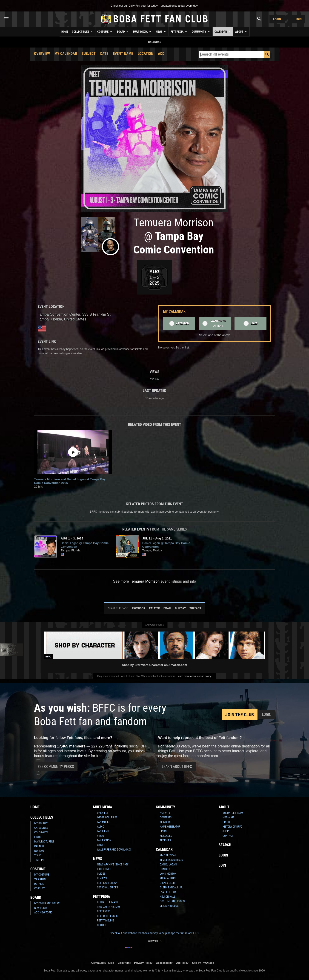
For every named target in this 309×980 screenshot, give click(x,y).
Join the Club (240, 715)
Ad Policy (182, 963)
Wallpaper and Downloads (114, 850)
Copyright (124, 963)
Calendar (223, 31)
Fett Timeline (105, 921)
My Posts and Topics (47, 903)
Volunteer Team (233, 813)
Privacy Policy (143, 963)
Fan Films (103, 831)
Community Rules (103, 963)
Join (299, 19)
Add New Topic (43, 913)
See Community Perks (56, 767)
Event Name (123, 54)
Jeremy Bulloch (170, 906)
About (241, 31)
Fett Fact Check (107, 883)
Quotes (102, 925)
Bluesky (180, 608)
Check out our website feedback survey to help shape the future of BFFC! (154, 933)
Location (146, 54)
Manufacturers (44, 842)
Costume (105, 31)
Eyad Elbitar (168, 892)
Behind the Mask (107, 902)
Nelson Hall (168, 897)
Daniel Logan (168, 865)
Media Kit (228, 817)
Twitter (154, 608)
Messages (166, 836)
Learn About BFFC (177, 767)
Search (225, 845)
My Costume (42, 875)
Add (161, 54)
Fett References (107, 916)
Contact (228, 836)
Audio (101, 827)
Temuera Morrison (171, 860)
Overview (42, 54)
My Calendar (66, 54)
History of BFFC (232, 827)
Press (226, 822)
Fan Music (103, 822)
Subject (89, 54)
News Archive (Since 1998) (113, 865)
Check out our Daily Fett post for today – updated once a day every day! (154, 6)
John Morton (168, 874)
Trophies (165, 840)
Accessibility (164, 963)
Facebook (139, 608)
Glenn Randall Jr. (171, 887)
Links (163, 831)
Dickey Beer (167, 883)
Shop (226, 831)
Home (65, 32)
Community (201, 31)
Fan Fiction (104, 840)
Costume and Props (172, 901)
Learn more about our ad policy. (194, 676)
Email (167, 608)
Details (39, 884)
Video (100, 836)
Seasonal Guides (107, 887)
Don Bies (165, 869)
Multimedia (143, 31)
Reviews (39, 851)
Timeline (40, 860)
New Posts (41, 908)
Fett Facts (104, 911)
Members (165, 822)
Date (104, 54)
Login (277, 19)
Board (123, 31)
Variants (40, 879)
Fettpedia (179, 31)
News (161, 31)
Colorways (41, 832)
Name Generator (170, 827)
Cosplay (39, 888)
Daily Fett (103, 813)
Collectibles (83, 31)
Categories (41, 828)
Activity (165, 813)
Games (101, 845)
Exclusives (104, 869)
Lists (37, 837)
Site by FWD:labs (203, 963)
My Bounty (41, 823)
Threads (195, 608)
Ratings (39, 846)
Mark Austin (168, 878)
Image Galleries (107, 817)
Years (38, 855)
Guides (101, 874)
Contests (166, 817)
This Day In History (109, 907)
